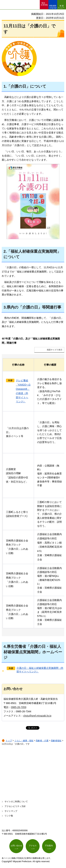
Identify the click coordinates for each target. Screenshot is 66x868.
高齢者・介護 (42, 741)
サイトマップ (11, 811)
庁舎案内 (49, 846)
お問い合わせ (16, 846)
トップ (9, 741)
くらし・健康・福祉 (24, 741)
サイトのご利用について (16, 802)
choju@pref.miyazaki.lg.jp (37, 716)
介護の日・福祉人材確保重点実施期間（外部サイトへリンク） (40, 670)
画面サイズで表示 (55, 350)
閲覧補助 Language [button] (53, 7)
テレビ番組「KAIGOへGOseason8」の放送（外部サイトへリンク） (23, 391)
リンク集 (9, 816)
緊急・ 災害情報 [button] (44, 4)
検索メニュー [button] (61, 7)
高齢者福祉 (56, 741)
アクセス (33, 846)
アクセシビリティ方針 (15, 806)
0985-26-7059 (19, 707)
